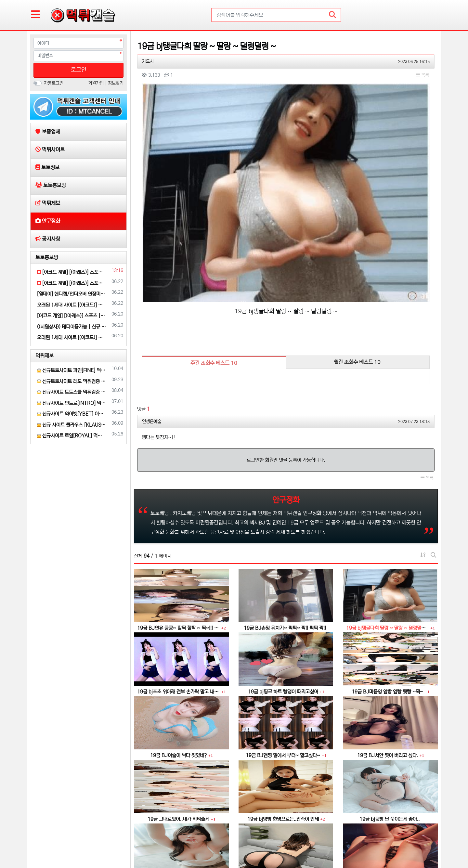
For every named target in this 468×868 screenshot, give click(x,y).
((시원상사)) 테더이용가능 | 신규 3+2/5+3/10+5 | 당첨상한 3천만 (71, 327)
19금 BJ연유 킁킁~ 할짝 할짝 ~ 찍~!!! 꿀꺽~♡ (178, 529)
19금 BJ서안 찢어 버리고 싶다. (388, 656)
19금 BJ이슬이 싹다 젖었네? (178, 656)
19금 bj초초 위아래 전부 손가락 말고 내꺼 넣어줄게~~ (178, 593)
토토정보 (96, 843)
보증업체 (44, 843)
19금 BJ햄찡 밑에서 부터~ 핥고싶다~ (283, 656)
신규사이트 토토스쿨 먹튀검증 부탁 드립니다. (71, 392)
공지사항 (196, 843)
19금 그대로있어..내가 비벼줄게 (178, 720)
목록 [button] (422, 75)
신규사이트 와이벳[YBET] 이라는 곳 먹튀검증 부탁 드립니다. (71, 414)
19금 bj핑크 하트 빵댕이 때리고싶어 (283, 593)
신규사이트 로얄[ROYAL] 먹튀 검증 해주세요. (71, 436)
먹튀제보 (45, 356)
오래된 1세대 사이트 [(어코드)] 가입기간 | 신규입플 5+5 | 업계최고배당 (71, 305)
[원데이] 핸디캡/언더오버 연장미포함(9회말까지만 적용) (71, 294)
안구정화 (172, 843)
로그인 (79, 70)
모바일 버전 (419, 843)
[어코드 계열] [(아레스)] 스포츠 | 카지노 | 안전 (71, 272)
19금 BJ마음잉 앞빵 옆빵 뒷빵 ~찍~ (387, 593)
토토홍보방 (47, 257)
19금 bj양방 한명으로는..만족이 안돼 (283, 720)
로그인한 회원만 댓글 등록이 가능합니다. (286, 361)
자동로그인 (54, 83)
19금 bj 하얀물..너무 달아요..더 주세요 (180, 784)
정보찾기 (116, 83)
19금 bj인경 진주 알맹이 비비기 (390, 784)
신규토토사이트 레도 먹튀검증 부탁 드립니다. (71, 381)
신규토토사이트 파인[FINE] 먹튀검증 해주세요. (71, 370)
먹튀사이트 (70, 843)
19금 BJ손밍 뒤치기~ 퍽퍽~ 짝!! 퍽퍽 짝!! (285, 529)
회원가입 (97, 83)
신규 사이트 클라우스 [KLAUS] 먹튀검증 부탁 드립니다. (71, 425)
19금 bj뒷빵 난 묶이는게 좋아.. (390, 720)
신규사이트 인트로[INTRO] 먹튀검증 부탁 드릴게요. (71, 403)
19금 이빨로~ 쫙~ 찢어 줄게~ (283, 784)
